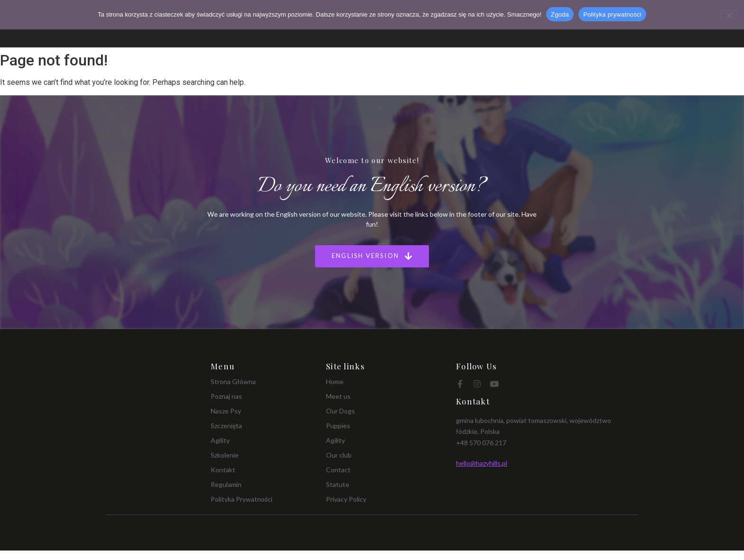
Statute (338, 484)
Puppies (338, 426)
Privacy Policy (346, 499)
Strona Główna (233, 381)
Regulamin (226, 484)
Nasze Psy (226, 411)
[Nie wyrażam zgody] (729, 14)
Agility (220, 440)
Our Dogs (340, 411)
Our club (339, 455)
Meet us (338, 396)
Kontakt (223, 470)
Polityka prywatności (612, 14)
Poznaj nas (226, 396)
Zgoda (560, 14)
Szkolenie (225, 455)
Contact (338, 470)
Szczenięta (226, 426)
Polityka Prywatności (242, 499)
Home (335, 381)
